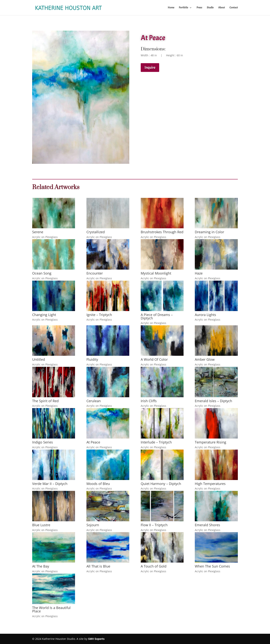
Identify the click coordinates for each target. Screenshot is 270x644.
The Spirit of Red (45, 401)
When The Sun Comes (212, 566)
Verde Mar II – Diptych (50, 484)
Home (171, 8)
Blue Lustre (41, 525)
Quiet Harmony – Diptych (161, 484)
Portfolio (183, 8)
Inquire (150, 67)
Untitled (39, 359)
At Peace (93, 442)
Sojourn (93, 525)
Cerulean (94, 401)
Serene (38, 232)
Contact (234, 8)
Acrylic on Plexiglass (45, 237)
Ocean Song (42, 273)
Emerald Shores (207, 525)
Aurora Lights (205, 315)
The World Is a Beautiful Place (51, 609)
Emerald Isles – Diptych (213, 401)
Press (199, 8)
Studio (210, 8)
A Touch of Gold (154, 566)
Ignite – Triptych (99, 315)
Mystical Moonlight (156, 273)
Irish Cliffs (149, 401)
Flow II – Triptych (154, 525)
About (222, 8)
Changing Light (44, 315)
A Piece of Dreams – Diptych (157, 316)
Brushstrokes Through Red (162, 232)
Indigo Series (43, 442)
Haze (199, 273)
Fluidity (92, 359)
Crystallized (96, 232)
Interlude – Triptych (156, 442)
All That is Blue (98, 566)
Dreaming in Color (209, 232)
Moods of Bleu (98, 484)
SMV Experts (96, 639)
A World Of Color (154, 359)
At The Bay (41, 566)
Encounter (95, 273)
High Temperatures (210, 484)
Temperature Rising (210, 442)
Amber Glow (205, 359)
